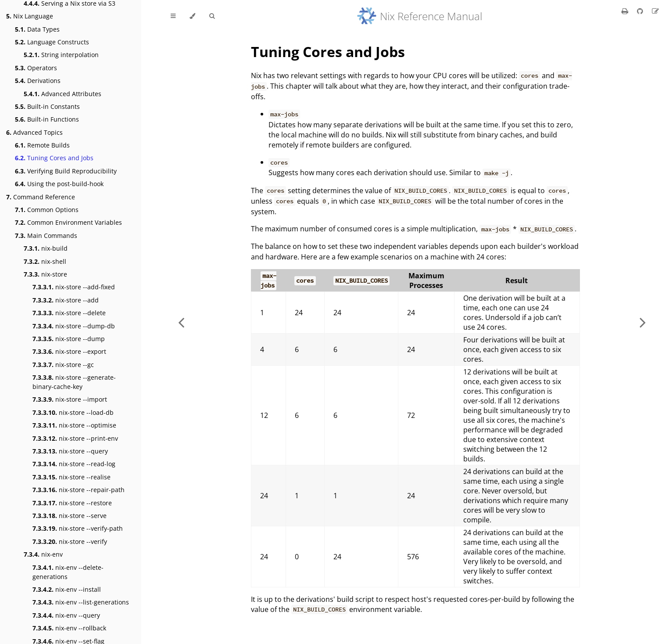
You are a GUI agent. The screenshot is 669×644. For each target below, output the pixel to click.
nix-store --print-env (75, 438)
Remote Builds (42, 145)
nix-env (43, 554)
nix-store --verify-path (78, 528)
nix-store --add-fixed (74, 287)
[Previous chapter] (181, 322)
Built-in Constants (47, 106)
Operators (36, 68)
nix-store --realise (72, 477)
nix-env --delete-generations (68, 572)
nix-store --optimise (74, 425)
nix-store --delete (69, 313)
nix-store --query (70, 451)
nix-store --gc (63, 365)
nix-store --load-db (73, 412)
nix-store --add (66, 300)
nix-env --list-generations (81, 602)
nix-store (45, 274)
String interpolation (61, 55)
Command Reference (41, 197)
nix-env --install (67, 589)
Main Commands (46, 236)
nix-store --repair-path (79, 490)
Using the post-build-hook (59, 184)
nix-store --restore (72, 503)
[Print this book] (626, 11)
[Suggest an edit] (655, 11)
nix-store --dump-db (74, 326)
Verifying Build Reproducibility (66, 171)
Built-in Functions (47, 119)
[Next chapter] (643, 322)
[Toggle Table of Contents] (173, 16)
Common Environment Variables (68, 222)
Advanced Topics (34, 132)
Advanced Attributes (63, 94)
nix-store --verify (70, 541)
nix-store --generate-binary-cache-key (74, 382)
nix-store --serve (70, 516)
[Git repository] (641, 11)
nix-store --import (70, 399)
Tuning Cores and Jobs (54, 158)
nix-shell (45, 261)
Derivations (38, 81)
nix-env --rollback (69, 628)
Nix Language (30, 16)
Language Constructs (52, 42)
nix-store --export (69, 351)
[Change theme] (192, 16)
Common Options (47, 210)
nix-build (46, 248)
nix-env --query (66, 615)
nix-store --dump (69, 339)
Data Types (37, 29)
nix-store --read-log (74, 464)
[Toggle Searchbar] (212, 16)
